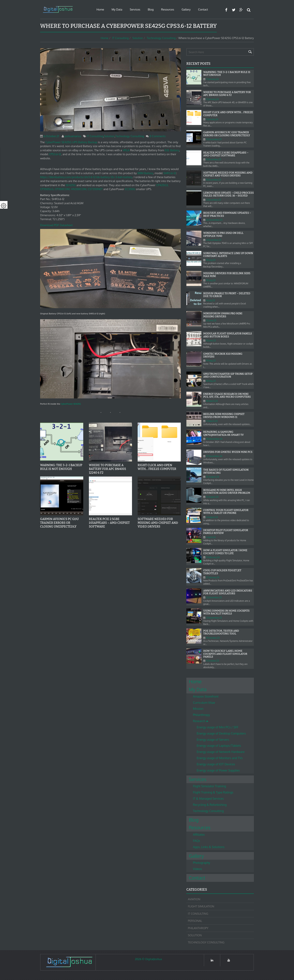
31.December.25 (214, 139)
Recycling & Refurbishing (210, 805)
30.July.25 (211, 260)
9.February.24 (213, 557)
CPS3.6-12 (55, 154)
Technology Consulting (161, 38)
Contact (203, 9)
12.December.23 (214, 597)
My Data (117, 9)
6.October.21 (51, 136)
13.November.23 (214, 618)
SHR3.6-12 (170, 173)
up (96, 142)
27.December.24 (214, 456)
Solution (138, 38)
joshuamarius (73, 136)
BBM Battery (145, 173)
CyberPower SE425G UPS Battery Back (70, 142)
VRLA (126, 150)
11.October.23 (212, 661)
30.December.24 (214, 439)
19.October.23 (213, 638)
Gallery (186, 9)
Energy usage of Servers (213, 740)
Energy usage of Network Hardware (221, 752)
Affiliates (199, 835)
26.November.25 (214, 220)
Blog (151, 9)
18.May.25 (211, 381)
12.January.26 (212, 99)
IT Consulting (120, 38)
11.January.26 (212, 119)
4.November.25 (214, 240)
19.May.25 (211, 361)
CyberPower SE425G (71, 404)
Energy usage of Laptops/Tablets (219, 746)
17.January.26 (212, 79)
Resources (168, 9)
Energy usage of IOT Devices (216, 764)
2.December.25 (213, 200)
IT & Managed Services (208, 799)
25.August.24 (212, 477)
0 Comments (157, 136)
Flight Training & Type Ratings (213, 792)
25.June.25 (211, 320)
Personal (195, 921)
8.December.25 (213, 159)
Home (100, 9)
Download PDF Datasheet (56, 225)
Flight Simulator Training (209, 786)
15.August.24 (212, 497)
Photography (202, 863)
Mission (198, 709)
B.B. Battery (172, 150)
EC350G (130, 189)
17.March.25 (212, 421)
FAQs (196, 841)
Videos (198, 869)
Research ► (201, 721)
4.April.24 (211, 537)
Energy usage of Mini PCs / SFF (217, 727)
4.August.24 (212, 517)
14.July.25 (210, 300)
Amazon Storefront (206, 696)
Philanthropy (201, 715)
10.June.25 (211, 341)
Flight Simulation (201, 906)
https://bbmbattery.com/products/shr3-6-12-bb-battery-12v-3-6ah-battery (86, 177)
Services (135, 9)
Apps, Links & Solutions (209, 847)
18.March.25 (212, 401)
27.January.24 (213, 577)
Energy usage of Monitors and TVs (220, 758)
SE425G (71, 185)
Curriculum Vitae (204, 703)
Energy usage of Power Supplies (218, 770)
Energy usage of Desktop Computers (221, 733)
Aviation (194, 899)
